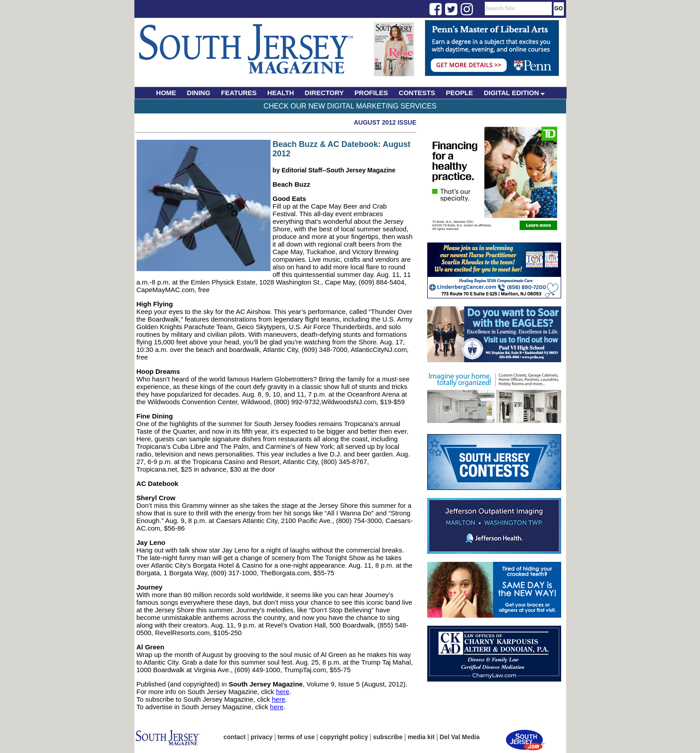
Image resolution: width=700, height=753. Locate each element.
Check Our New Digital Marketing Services (350, 106)
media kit (421, 737)
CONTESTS (417, 93)
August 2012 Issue (385, 122)
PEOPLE (460, 93)
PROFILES (371, 93)
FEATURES (239, 93)
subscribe (388, 737)
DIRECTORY (325, 93)
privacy (262, 737)
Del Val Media (460, 737)
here (283, 692)
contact (235, 737)
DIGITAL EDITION (515, 93)
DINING (199, 93)
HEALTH (281, 93)
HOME (166, 93)
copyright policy (344, 737)
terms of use (296, 737)
